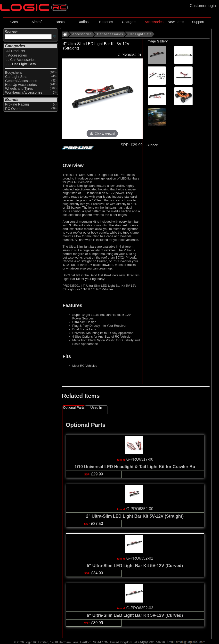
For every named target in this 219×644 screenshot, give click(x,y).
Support (198, 22)
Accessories (154, 22)
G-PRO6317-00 (140, 459)
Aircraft (37, 22)
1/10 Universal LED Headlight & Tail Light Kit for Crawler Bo (135, 467)
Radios (83, 22)
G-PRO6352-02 (140, 558)
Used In (96, 408)
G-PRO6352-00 (140, 509)
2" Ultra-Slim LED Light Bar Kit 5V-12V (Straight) (135, 516)
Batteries (106, 22)
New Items (176, 22)
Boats (60, 22)
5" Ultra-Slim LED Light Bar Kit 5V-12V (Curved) (135, 566)
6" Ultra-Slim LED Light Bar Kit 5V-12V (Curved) (135, 615)
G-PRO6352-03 (140, 608)
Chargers (129, 22)
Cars (14, 22)
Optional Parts (74, 408)
